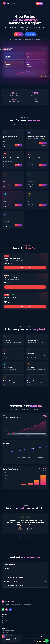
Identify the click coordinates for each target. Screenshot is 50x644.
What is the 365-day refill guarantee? (25, 577)
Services (4, 617)
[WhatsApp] (47, 641)
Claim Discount (25, 269)
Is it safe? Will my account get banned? (25, 569)
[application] (25, 428)
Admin (3, 624)
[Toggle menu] (45, 3)
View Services (31, 34)
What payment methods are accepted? (25, 586)
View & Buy (18, 146)
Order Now (39, 3)
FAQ (3, 622)
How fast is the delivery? (25, 581)
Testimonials (5, 620)
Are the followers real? (25, 565)
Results (3, 619)
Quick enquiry (20, 148)
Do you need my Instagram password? (25, 573)
